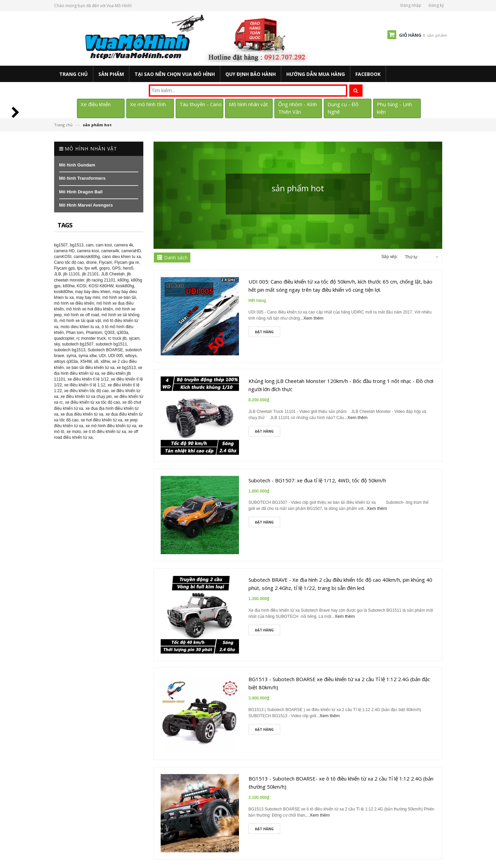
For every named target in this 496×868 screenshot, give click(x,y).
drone (91, 262)
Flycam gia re (127, 262)
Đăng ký (436, 5)
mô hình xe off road (82, 315)
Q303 (109, 333)
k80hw (69, 286)
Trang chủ (63, 125)
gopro (105, 268)
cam (90, 245)
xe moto (74, 432)
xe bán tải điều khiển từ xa (90, 368)
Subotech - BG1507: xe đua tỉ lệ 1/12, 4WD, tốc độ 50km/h (317, 480)
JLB (58, 274)
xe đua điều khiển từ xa (82, 414)
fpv (80, 268)
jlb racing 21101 (101, 280)
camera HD (65, 251)
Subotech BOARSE (105, 350)
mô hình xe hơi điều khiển (90, 309)
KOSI (82, 286)
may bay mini (88, 298)
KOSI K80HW (101, 286)
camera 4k (124, 245)
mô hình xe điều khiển (74, 303)
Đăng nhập (411, 5)
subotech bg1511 (111, 344)
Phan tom (75, 333)
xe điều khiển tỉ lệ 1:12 (85, 385)
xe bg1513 (126, 368)
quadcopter (64, 338)
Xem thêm (313, 318)
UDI (102, 356)
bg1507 (61, 245)
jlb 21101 (90, 274)
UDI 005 (115, 356)
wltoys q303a (66, 361)
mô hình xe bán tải (119, 298)
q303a (122, 333)
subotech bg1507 (78, 344)
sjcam (134, 338)
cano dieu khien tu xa (121, 257)
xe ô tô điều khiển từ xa (105, 432)
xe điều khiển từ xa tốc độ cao (92, 402)
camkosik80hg (87, 257)
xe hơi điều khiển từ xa (101, 420)
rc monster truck (91, 338)
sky (57, 344)
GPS (116, 268)
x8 (96, 361)
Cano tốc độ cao (69, 262)
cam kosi (104, 245)
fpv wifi (91, 268)
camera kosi (88, 251)
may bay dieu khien (93, 292)
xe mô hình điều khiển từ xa (111, 426)
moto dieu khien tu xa (80, 327)
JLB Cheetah (113, 274)
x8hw (105, 361)
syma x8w (88, 356)
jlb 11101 (72, 274)
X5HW (86, 361)
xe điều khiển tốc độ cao (87, 391)
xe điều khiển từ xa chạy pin (86, 397)
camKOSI (63, 257)
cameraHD (131, 251)
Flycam (106, 262)
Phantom (94, 333)
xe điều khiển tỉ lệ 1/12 (88, 379)
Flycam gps (65, 268)
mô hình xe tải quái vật (80, 321)
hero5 (128, 268)
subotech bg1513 (70, 350)
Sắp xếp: (389, 257)
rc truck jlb (117, 338)
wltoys (131, 356)
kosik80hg (125, 286)
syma (71, 356)
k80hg (123, 280)
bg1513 (77, 245)
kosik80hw (63, 292)
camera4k (110, 251)
